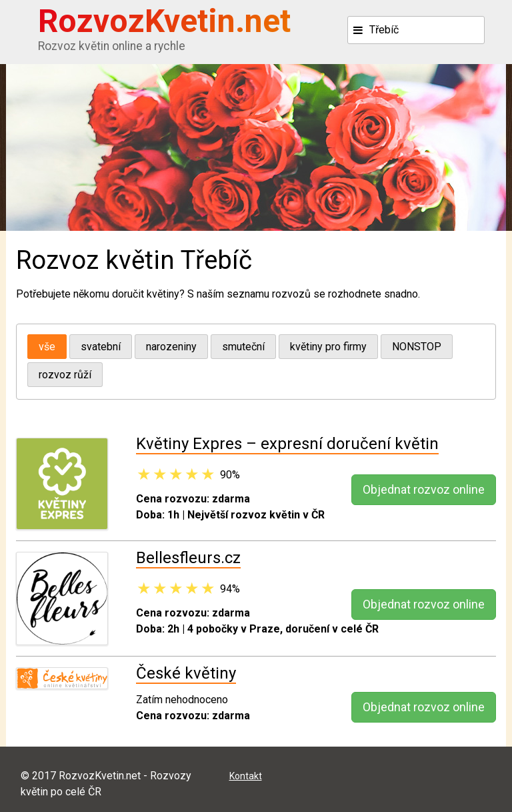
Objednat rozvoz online (424, 489)
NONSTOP (417, 347)
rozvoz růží (65, 375)
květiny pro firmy (328, 347)
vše (47, 347)
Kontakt (246, 776)
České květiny (186, 673)
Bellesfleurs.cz (188, 558)
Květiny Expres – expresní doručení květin (287, 444)
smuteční (243, 347)
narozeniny (171, 347)
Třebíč (384, 30)
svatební (101, 347)
